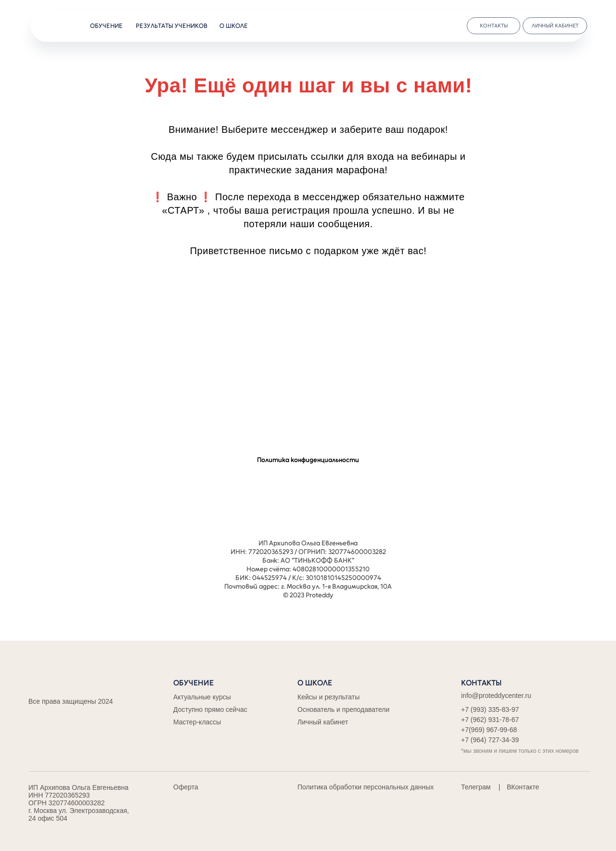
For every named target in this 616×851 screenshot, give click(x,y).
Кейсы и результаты (328, 697)
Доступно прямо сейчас (210, 709)
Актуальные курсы (202, 697)
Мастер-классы (197, 722)
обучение (106, 26)
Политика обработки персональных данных (366, 787)
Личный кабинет (323, 722)
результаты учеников (172, 26)
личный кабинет (555, 26)
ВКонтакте (523, 787)
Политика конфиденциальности (308, 460)
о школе (234, 26)
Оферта (186, 787)
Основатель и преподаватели (343, 709)
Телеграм (476, 787)
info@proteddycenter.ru (496, 696)
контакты (494, 26)
